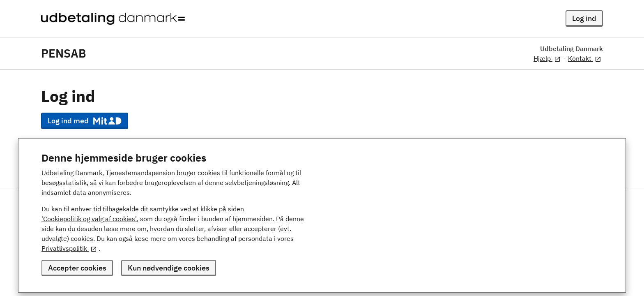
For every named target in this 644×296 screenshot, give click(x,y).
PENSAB (64, 53)
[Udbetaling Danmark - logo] (113, 18)
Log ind (584, 18)
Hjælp (547, 58)
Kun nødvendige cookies (169, 268)
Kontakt (585, 58)
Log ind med (85, 121)
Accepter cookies (77, 268)
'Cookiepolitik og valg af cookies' (89, 219)
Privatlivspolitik (69, 248)
